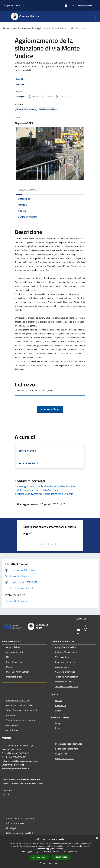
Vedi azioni (22, 85)
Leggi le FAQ (61, 754)
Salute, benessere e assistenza (21, 720)
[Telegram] (78, 634)
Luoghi (58, 723)
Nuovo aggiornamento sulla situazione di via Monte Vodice (45, 486)
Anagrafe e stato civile (66, 647)
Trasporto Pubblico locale (67, 687)
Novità (16, 28)
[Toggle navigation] (5, 16)
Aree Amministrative (16, 652)
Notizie (59, 701)
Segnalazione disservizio (67, 749)
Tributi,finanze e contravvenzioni (22, 710)
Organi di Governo (15, 647)
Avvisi (58, 710)
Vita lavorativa (62, 657)
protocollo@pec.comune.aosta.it (22, 761)
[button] (50, 863)
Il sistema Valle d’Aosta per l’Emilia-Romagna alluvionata (44, 494)
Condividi (21, 79)
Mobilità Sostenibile (64, 682)
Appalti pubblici (62, 667)
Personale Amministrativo (18, 672)
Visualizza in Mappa (50, 409)
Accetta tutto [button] (39, 857)
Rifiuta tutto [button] (61, 857)
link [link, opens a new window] (76, 852)
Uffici (9, 657)
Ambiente (11, 715)
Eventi (58, 728)
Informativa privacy (15, 823)
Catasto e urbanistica (65, 672)
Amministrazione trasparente (20, 818)
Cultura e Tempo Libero (66, 652)
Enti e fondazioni (14, 662)
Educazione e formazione (18, 700)
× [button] (97, 838)
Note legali (11, 828)
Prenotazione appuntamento (69, 744)
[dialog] (50, 852)
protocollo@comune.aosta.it (15, 769)
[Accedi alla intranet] (85, 6)
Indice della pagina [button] (27, 190)
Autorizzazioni (13, 725)
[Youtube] (78, 630)
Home (6, 28)
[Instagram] (85, 630)
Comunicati (28, 28)
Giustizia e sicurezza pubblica (20, 705)
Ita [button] (74, 6)
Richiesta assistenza (65, 759)
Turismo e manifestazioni (67, 677)
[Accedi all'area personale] (66, 6)
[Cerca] (94, 16)
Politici (9, 667)
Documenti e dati (14, 677)
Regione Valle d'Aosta (14, 5)
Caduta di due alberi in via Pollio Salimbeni (37, 490)
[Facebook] (78, 626)
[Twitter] (85, 626)
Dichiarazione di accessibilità (20, 833)
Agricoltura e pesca (15, 730)
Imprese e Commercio (65, 662)
